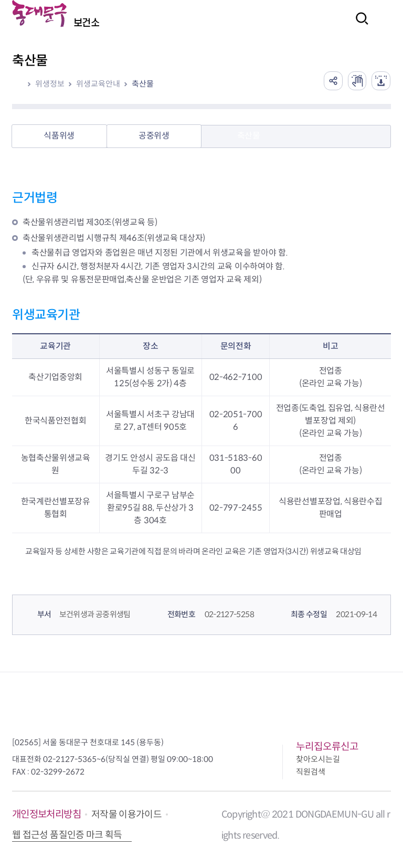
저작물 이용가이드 (126, 814)
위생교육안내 (98, 84)
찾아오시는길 (318, 759)
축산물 (143, 84)
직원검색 (311, 772)
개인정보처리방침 (46, 814)
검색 (359, 25)
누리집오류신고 (327, 747)
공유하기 (327, 80)
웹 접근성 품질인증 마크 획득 (67, 835)
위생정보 (50, 84)
